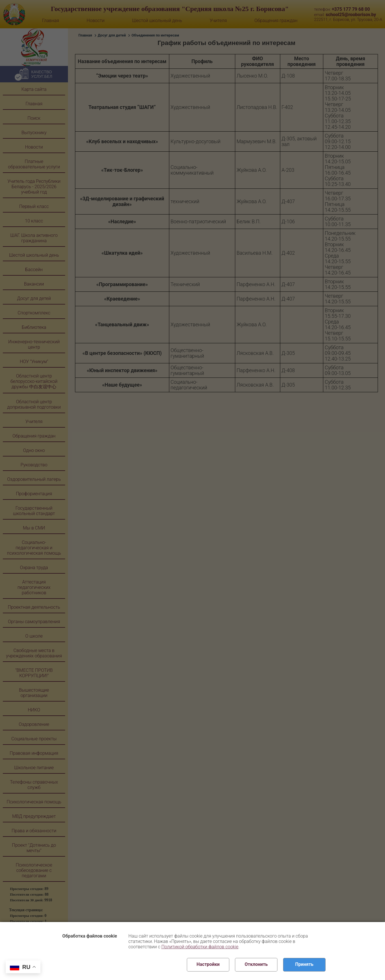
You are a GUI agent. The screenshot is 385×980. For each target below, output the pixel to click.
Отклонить (256, 964)
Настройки (208, 964)
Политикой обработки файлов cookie (200, 947)
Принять (304, 964)
